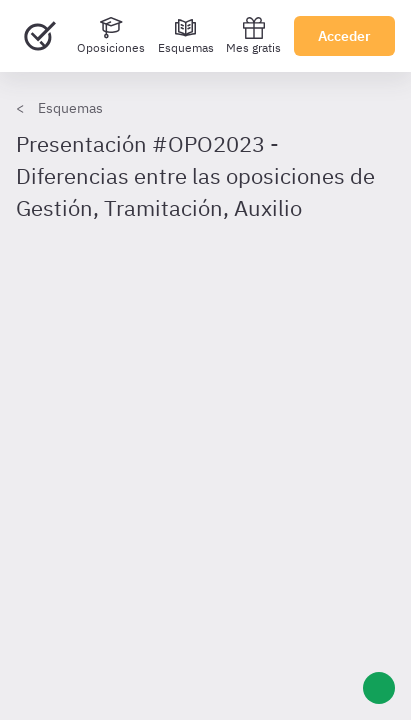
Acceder (344, 36)
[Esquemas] (186, 36)
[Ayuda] (379, 688)
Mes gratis (253, 35)
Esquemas (70, 108)
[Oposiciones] (111, 36)
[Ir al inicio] (40, 36)
